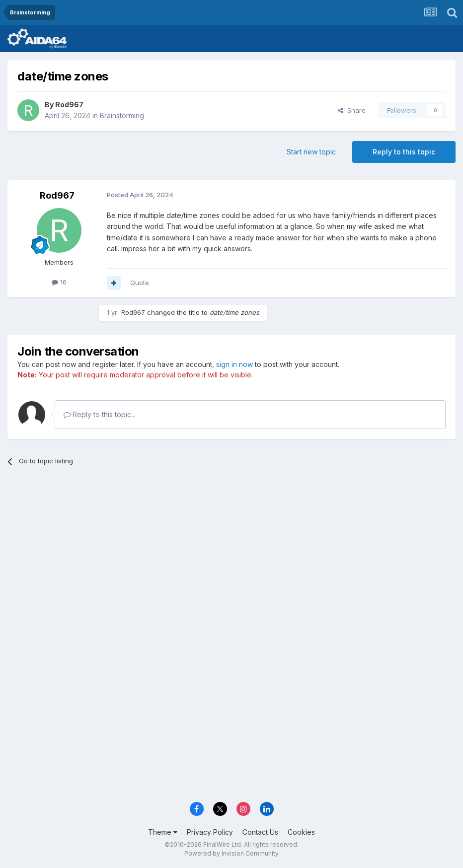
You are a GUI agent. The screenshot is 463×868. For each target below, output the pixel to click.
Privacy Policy (210, 832)
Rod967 (69, 105)
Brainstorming (122, 115)
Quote (140, 283)
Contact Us (260, 832)
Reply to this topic (404, 152)
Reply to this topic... (100, 414)
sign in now (234, 364)
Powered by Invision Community (231, 853)
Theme (163, 832)
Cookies (301, 832)
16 (59, 282)
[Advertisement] (231, 551)
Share (352, 110)
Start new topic (311, 152)
